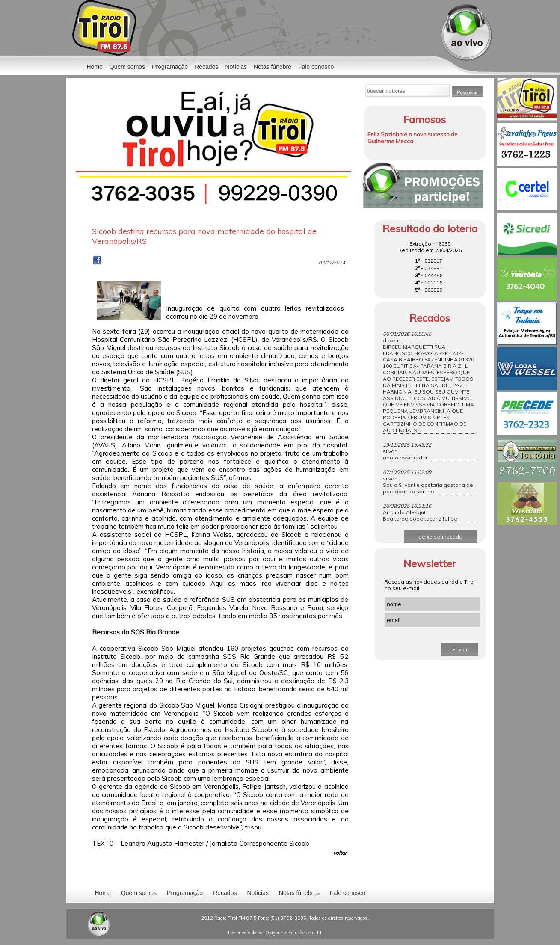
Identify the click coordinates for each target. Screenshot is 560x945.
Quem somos (127, 67)
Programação (170, 67)
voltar (340, 853)
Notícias (258, 893)
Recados (206, 67)
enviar (460, 649)
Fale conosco (316, 67)
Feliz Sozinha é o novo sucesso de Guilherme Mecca (413, 138)
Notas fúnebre (273, 67)
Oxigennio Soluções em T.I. (294, 933)
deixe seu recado (440, 537)
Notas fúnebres (299, 893)
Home (95, 67)
